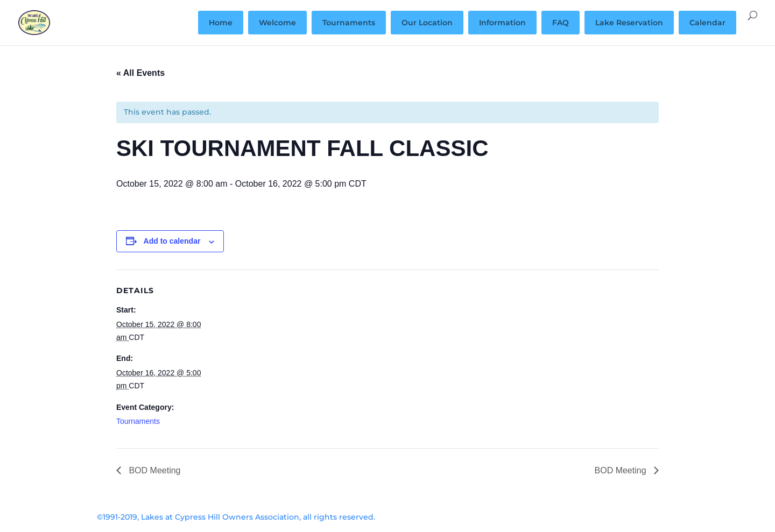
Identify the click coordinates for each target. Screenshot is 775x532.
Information (502, 23)
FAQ (561, 23)
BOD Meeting (153, 470)
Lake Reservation (629, 23)
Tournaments (349, 23)
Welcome (277, 23)
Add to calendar (172, 241)
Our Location (427, 23)
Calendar (707, 23)
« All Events (140, 73)
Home (221, 23)
